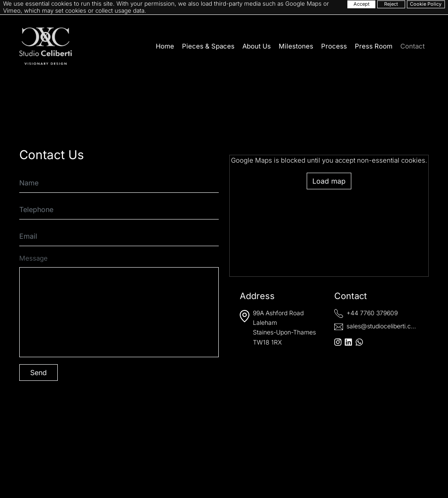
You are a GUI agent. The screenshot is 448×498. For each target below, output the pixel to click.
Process (334, 46)
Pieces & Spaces (208, 46)
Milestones (296, 46)
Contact (413, 46)
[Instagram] (338, 343)
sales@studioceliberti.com (383, 326)
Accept (362, 4)
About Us (257, 46)
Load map (329, 181)
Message (33, 258)
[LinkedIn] (348, 343)
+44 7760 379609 (372, 313)
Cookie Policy (426, 4)
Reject (391, 4)
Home (165, 46)
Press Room (374, 46)
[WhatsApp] (359, 343)
